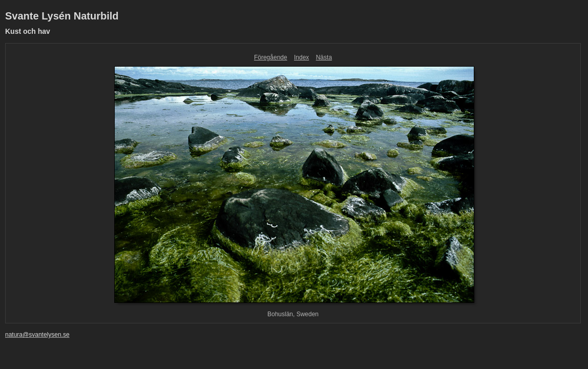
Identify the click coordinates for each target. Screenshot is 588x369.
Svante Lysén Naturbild (62, 16)
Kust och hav (28, 31)
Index (301, 57)
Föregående (271, 57)
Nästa (324, 57)
